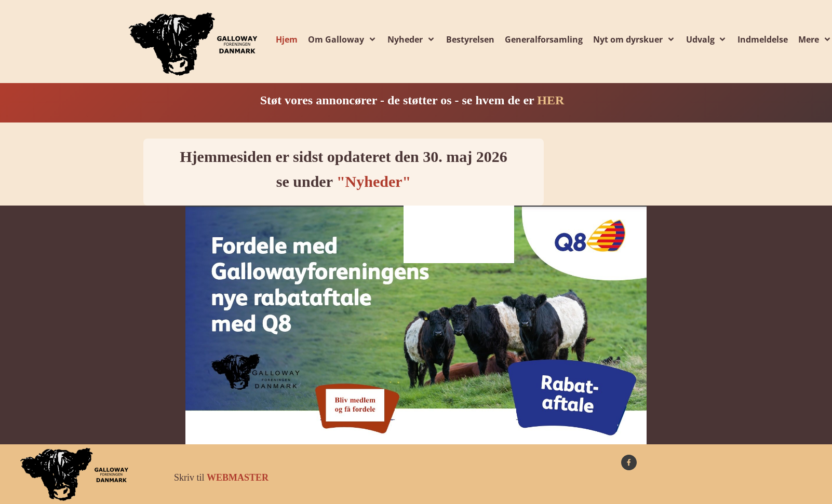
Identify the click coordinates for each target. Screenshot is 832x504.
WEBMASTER (238, 478)
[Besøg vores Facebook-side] (629, 462)
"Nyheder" (374, 181)
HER (551, 100)
